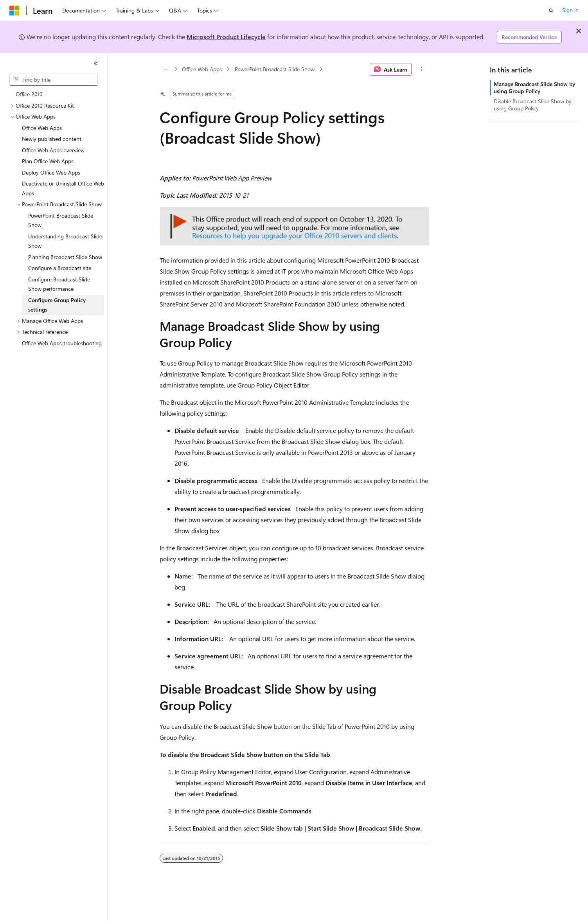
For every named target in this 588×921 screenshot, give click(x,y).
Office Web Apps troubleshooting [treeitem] (62, 343)
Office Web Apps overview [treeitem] (53, 150)
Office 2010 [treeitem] (29, 94)
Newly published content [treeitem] (52, 139)
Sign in (570, 10)
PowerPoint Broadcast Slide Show (275, 69)
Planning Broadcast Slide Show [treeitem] (65, 257)
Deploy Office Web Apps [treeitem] (51, 172)
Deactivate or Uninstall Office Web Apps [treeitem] (63, 188)
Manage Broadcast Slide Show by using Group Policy (534, 87)
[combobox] (54, 80)
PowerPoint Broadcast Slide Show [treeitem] (61, 220)
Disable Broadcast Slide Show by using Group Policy (533, 105)
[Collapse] (96, 63)
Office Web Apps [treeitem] (42, 128)
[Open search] (551, 11)
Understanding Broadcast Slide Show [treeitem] (65, 241)
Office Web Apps (202, 69)
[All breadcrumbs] (166, 69)
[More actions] (422, 69)
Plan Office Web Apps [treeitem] (48, 161)
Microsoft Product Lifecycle (226, 37)
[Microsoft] (14, 11)
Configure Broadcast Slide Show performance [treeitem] (59, 284)
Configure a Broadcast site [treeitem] (60, 268)
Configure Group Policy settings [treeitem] (57, 305)
